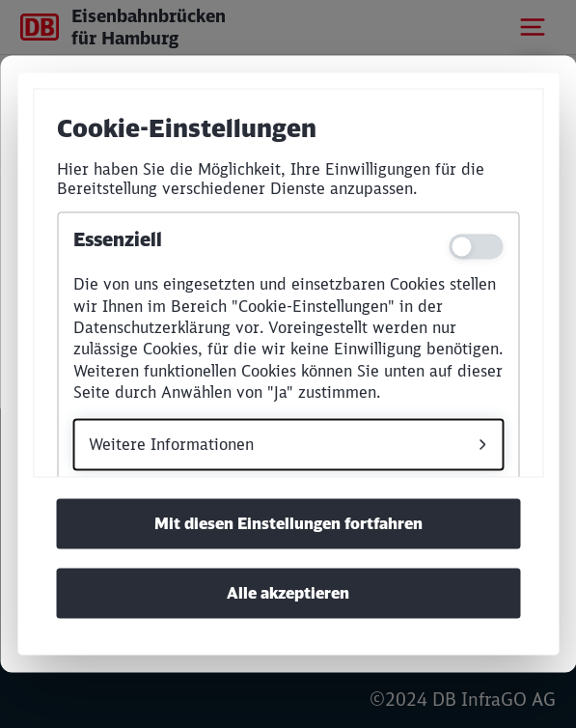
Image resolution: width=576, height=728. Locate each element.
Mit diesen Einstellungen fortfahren (288, 524)
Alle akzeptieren (288, 594)
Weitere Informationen (171, 444)
